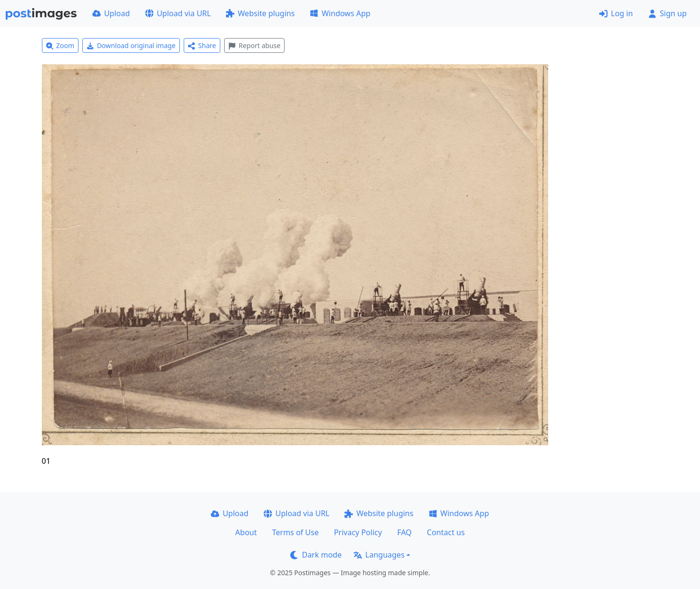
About (246, 532)
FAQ (404, 532)
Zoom (60, 45)
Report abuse (254, 45)
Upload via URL (178, 13)
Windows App (340, 13)
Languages (379, 555)
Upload (111, 13)
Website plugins (260, 13)
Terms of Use (296, 532)
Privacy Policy (358, 532)
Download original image (131, 45)
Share (202, 45)
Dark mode (316, 555)
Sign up (667, 13)
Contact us (446, 532)
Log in (616, 13)
